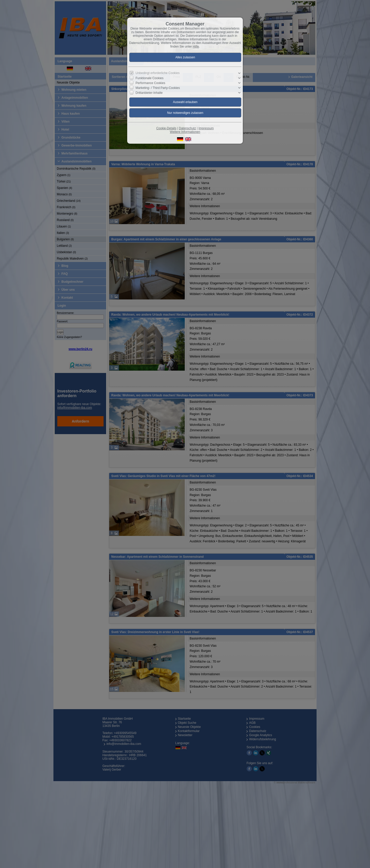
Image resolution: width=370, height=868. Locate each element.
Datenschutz (187, 128)
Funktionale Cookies (150, 78)
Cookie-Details (166, 128)
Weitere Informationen (185, 132)
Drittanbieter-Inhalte (149, 93)
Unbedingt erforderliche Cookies (158, 73)
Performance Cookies (150, 83)
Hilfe (196, 47)
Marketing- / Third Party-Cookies (158, 88)
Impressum (206, 128)
